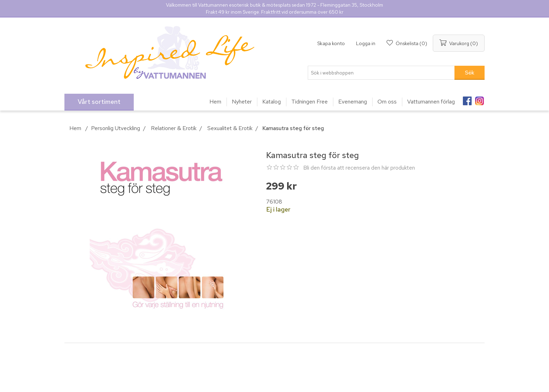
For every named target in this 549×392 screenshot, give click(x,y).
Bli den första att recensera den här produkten (359, 168)
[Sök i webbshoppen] (381, 73)
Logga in (366, 43)
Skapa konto (331, 43)
